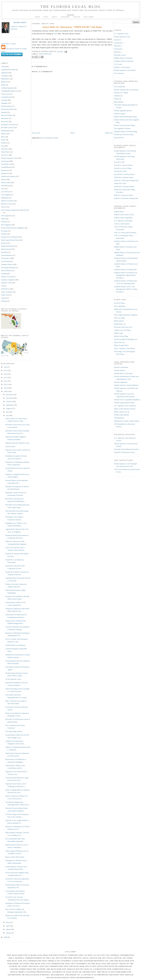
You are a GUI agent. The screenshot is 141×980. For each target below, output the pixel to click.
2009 (6, 391)
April (8, 926)
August (9, 408)
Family (4, 143)
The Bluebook (119, 418)
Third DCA (5, 289)
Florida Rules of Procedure (123, 373)
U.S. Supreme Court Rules (123, 221)
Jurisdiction (5, 186)
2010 (6, 388)
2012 (6, 381)
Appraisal (4, 73)
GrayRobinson (6, 167)
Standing (4, 274)
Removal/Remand (7, 246)
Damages (4, 103)
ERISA (4, 134)
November (10, 398)
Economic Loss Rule (8, 125)
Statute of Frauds (7, 277)
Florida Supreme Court (9, 158)
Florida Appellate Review (123, 111)
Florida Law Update (121, 93)
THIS (56, 34)
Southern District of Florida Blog (126, 132)
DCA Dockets (119, 73)
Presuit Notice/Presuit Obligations (13, 228)
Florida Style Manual (121, 415)
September (10, 405)
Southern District (7, 264)
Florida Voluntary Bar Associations (126, 90)
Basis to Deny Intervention (15, 857)
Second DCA (6, 258)
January (9, 933)
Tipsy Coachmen (7, 292)
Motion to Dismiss (8, 201)
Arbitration (5, 76)
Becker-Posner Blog (121, 336)
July (8, 412)
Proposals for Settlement (10, 237)
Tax (2, 286)
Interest (4, 179)
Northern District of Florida (124, 61)
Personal (4, 222)
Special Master (6, 270)
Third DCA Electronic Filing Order (126, 180)
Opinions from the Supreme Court (17, 443)
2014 (6, 374)
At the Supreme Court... (14, 679)
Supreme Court (6, 283)
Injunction (5, 170)
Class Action (6, 94)
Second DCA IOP (120, 171)
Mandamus (5, 198)
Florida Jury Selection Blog (124, 134)
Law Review (6, 192)
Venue (3, 298)
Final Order (5, 152)
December (10, 395)
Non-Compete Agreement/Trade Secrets (15, 210)
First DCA (5, 155)
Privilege (4, 231)
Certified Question (8, 88)
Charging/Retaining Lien (10, 91)
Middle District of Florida (123, 58)
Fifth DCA (5, 149)
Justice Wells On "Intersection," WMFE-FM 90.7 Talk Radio (72, 27)
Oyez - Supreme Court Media (124, 348)
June (8, 415)
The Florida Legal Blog (71, 7)
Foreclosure (5, 161)
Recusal (4, 243)
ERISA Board (119, 321)
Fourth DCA (5, 164)
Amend (4, 66)
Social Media (6, 261)
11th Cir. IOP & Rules (122, 224)
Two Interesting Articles (14, 731)
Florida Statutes (120, 370)
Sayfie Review (119, 138)
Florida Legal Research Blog (124, 403)
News (3, 207)
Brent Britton (119, 102)
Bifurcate (4, 82)
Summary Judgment (8, 280)
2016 (6, 367)
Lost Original (6, 195)
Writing (4, 301)
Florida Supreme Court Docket (125, 70)
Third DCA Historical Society (124, 452)
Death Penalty (6, 106)
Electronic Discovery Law (123, 327)
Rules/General (6, 249)
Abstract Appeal (120, 114)
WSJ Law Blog (119, 318)
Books (3, 85)
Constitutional (6, 97)
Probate (4, 234)
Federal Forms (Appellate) (123, 218)
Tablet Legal (118, 333)
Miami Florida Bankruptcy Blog (125, 117)
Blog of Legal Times (121, 345)
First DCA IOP (119, 162)
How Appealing (120, 306)
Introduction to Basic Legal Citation (127, 421)
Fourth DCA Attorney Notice (124, 186)
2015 (6, 371)
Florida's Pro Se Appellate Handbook (127, 400)
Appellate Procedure (8, 70)
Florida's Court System (122, 67)
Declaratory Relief (8, 109)
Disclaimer (5, 118)
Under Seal (5, 295)
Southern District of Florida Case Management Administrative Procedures (126, 275)
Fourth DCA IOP (120, 183)
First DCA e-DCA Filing (123, 168)
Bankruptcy (5, 79)
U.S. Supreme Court (121, 34)
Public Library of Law (122, 412)
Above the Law (119, 342)
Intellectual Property (8, 176)
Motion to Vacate (7, 204)
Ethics (3, 137)
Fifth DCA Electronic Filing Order (126, 198)
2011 (6, 384)
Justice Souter (10, 446)
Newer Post (36, 133)
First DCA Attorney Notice (123, 165)
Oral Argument (6, 216)
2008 (6, 937)
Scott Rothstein (6, 255)
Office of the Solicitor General (125, 409)
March (8, 929)
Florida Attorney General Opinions (126, 385)
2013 (6, 377)
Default (4, 112)
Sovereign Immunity (8, 267)
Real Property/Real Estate (10, 240)
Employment (6, 131)
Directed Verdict (7, 115)
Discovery (5, 121)
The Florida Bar (120, 87)
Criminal (4, 100)
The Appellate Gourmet (122, 128)
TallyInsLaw (118, 96)
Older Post (109, 133)
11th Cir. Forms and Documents (125, 232)
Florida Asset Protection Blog (124, 125)
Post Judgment (6, 225)
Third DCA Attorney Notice (124, 177)
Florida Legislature (121, 382)
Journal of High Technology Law (126, 339)
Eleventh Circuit (7, 127)
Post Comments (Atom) (50, 138)
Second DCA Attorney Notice (124, 174)
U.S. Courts (118, 64)
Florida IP (118, 99)
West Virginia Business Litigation (126, 315)
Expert (3, 140)
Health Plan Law (120, 324)
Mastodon (71, 15)
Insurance (4, 173)
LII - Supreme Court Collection (125, 406)
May (8, 922)
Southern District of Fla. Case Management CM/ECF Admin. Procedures (126, 289)
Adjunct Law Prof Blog (122, 330)
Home (73, 133)
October (9, 401)
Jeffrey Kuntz (20, 23)
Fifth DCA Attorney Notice (124, 195)
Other (3, 219)
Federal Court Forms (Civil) (124, 215)
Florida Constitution (121, 367)
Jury (3, 189)
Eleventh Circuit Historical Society (126, 449)
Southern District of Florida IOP (125, 270)
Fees (3, 146)
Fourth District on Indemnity (15, 645)
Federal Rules (119, 212)
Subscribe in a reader (8, 44)
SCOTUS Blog (119, 303)
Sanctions (4, 252)
